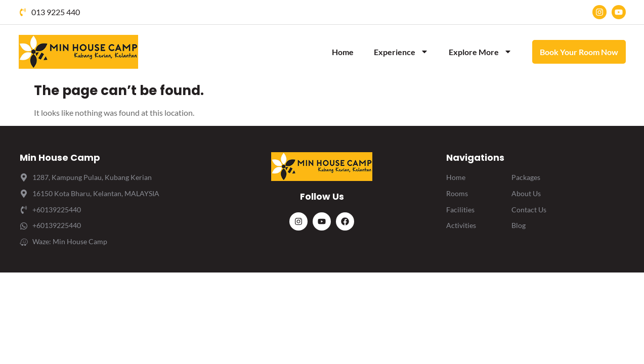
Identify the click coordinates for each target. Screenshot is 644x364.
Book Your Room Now (579, 52)
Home (343, 52)
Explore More (480, 52)
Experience (401, 52)
